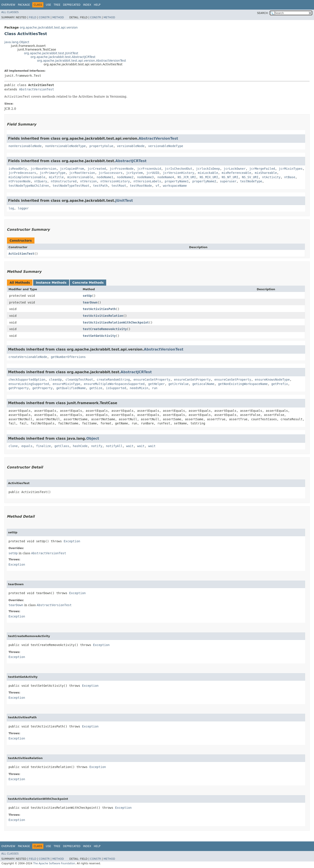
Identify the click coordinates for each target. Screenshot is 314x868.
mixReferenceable (236, 173)
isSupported (116, 388)
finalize (43, 446)
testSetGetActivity (99, 336)
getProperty (19, 388)
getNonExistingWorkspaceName (243, 384)
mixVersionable (80, 177)
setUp (87, 296)
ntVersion (89, 181)
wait (130, 446)
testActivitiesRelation (103, 316)
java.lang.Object (17, 42)
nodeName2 (125, 177)
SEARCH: (263, 13)
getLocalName (203, 384)
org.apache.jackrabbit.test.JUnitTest (51, 53)
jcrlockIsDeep (208, 169)
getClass (62, 446)
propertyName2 (204, 181)
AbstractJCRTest (131, 161)
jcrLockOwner (235, 169)
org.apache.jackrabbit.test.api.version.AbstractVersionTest (82, 61)
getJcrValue (178, 384)
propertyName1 (177, 181)
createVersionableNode (28, 357)
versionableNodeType (166, 146)
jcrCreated (97, 169)
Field (32, 17)
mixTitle (56, 177)
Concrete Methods (88, 283)
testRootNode (141, 186)
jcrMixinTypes (291, 169)
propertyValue (101, 146)
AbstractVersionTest (36, 89)
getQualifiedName (71, 388)
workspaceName (175, 186)
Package (24, 5)
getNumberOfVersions (68, 357)
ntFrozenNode (20, 181)
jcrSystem (134, 173)
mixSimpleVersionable (27, 177)
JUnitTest (124, 201)
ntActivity (271, 177)
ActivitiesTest (21, 254)
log (11, 208)
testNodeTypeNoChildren (29, 186)
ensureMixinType (66, 384)
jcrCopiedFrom (72, 169)
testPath (100, 186)
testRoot (119, 186)
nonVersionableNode (25, 146)
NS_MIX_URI (209, 177)
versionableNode (131, 146)
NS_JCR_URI (187, 177)
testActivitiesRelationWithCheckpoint (116, 322)
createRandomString (113, 380)
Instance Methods (51, 283)
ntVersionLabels (147, 181)
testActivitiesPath (99, 309)
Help (97, 5)
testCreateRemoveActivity (105, 329)
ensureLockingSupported (29, 384)
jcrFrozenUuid (149, 169)
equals (27, 446)
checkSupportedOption (27, 380)
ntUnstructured (64, 181)
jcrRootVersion (82, 173)
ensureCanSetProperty (152, 380)
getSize (96, 388)
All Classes (10, 12)
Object (93, 438)
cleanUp (55, 380)
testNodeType (251, 181)
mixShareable (266, 173)
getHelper (157, 384)
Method (58, 17)
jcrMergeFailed (262, 169)
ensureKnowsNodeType (272, 380)
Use (48, 5)
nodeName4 (166, 177)
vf (157, 186)
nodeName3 (145, 177)
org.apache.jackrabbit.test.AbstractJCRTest (63, 57)
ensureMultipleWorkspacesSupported (114, 384)
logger (23, 208)
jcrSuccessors (111, 173)
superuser (228, 181)
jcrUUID (153, 173)
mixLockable (208, 173)
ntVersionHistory (115, 181)
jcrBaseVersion (43, 169)
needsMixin (139, 388)
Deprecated (72, 5)
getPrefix (280, 384)
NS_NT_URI (230, 177)
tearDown (90, 302)
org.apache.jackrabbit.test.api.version (49, 27)
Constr (44, 17)
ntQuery (41, 181)
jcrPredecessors (22, 173)
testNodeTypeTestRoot (71, 186)
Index (87, 5)
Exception (72, 541)
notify (97, 446)
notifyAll (114, 446)
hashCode (80, 446)
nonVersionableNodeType (66, 146)
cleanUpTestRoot (79, 380)
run (154, 388)
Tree (57, 5)
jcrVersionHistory (178, 173)
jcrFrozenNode (122, 169)
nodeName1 (105, 177)
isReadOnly (18, 169)
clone (13, 446)
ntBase (290, 177)
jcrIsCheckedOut (179, 169)
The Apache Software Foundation (54, 863)
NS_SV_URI (250, 177)
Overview (8, 5)
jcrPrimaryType (53, 173)
